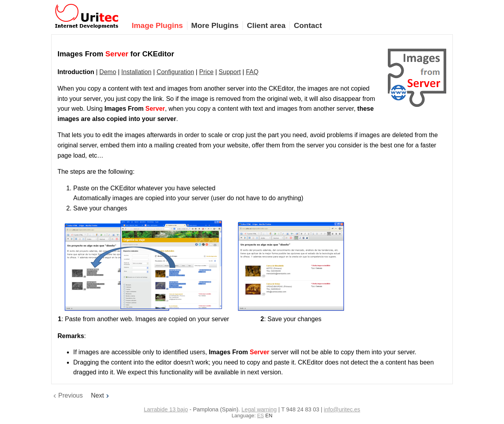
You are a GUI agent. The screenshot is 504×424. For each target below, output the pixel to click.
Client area (266, 25)
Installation (136, 72)
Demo (108, 72)
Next (101, 395)
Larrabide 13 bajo (166, 409)
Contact (308, 25)
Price (206, 72)
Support (230, 72)
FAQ (252, 72)
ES (260, 416)
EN (269, 416)
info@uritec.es (342, 409)
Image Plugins (157, 25)
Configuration (175, 72)
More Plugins (215, 25)
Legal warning (259, 409)
